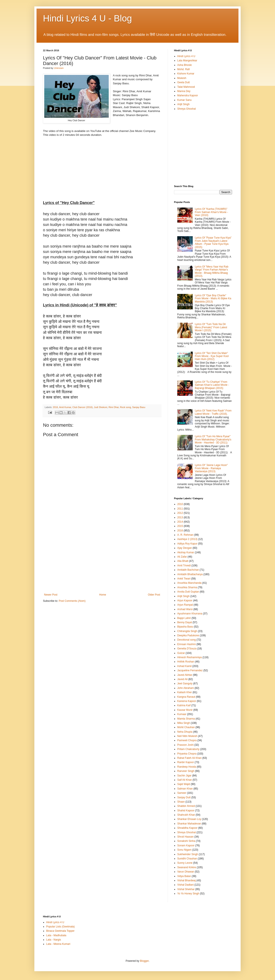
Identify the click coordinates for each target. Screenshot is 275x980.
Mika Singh (184, 723)
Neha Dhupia (185, 732)
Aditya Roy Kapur (187, 544)
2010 (180, 504)
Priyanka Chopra (187, 754)
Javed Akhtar (185, 675)
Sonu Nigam (184, 850)
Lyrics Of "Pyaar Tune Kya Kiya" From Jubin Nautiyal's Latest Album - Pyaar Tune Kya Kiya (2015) (213, 242)
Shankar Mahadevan (189, 824)
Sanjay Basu (139, 407)
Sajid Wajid (184, 784)
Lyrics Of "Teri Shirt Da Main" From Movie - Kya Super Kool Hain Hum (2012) (212, 356)
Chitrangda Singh (187, 631)
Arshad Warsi (185, 609)
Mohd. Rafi (183, 69)
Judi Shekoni (101, 407)
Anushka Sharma (187, 587)
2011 (180, 509)
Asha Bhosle (184, 65)
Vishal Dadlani (186, 885)
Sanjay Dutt (184, 797)
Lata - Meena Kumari (58, 944)
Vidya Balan (184, 876)
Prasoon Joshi (185, 745)
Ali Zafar (182, 557)
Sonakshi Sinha (186, 841)
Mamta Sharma (186, 719)
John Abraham (186, 688)
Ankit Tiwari (184, 579)
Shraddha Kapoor (187, 828)
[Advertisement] (102, 561)
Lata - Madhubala (56, 935)
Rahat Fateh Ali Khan (189, 758)
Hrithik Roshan (186, 662)
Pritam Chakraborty (188, 749)
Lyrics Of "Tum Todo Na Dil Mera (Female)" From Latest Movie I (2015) (211, 327)
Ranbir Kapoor (186, 762)
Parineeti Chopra (187, 740)
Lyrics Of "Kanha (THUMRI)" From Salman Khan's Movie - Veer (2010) (211, 212)
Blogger (144, 961)
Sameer (182, 793)
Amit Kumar (65, 407)
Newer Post (51, 595)
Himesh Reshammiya (189, 657)
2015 (180, 526)
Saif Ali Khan (185, 780)
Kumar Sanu (184, 100)
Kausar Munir (185, 710)
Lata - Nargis (54, 940)
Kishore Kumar (186, 74)
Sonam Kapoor (186, 845)
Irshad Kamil (184, 666)
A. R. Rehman (185, 535)
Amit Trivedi (184, 566)
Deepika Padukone (188, 635)
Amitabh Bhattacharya (190, 574)
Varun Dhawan (186, 872)
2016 (55, 407)
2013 (180, 517)
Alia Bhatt (183, 561)
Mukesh (182, 78)
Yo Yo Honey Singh (188, 894)
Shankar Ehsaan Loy (189, 819)
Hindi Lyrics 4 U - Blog (87, 18)
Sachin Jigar (184, 776)
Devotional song (186, 640)
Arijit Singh (183, 104)
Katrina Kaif (184, 705)
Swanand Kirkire (187, 867)
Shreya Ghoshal (186, 109)
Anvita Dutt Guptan (188, 592)
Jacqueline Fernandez (190, 670)
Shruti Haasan (185, 837)
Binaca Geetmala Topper (60, 931)
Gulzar (181, 653)
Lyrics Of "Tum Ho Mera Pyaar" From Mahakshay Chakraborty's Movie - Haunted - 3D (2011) (213, 439)
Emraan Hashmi (186, 644)
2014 (180, 522)
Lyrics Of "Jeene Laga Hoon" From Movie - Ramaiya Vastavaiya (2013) (211, 468)
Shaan (181, 802)
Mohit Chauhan (186, 727)
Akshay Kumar (186, 552)
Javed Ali (182, 679)
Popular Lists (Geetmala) (60, 927)
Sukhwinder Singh (188, 854)
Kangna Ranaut (186, 697)
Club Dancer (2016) (82, 407)
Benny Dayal (185, 622)
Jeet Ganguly (185, 684)
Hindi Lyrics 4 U (186, 56)
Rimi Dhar (114, 407)
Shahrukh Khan (186, 815)
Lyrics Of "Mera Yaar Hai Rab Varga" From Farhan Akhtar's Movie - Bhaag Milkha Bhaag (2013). (212, 271)
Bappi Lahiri (184, 618)
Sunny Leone (185, 863)
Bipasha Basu (185, 627)
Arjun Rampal (185, 605)
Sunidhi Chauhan (187, 859)
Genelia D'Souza (187, 649)
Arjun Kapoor (185, 600)
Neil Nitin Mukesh (187, 736)
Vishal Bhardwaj (186, 880)
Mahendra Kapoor (188, 95)
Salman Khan (185, 789)
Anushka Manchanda (189, 583)
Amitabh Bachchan (188, 570)
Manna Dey (184, 91)
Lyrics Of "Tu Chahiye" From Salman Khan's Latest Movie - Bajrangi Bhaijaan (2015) (212, 385)
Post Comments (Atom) (72, 601)
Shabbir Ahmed (186, 806)
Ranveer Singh (186, 771)
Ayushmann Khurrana (190, 614)
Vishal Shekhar (186, 889)
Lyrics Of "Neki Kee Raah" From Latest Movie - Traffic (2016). (213, 412)
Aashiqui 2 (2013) (187, 539)
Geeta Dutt (183, 82)
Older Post (154, 595)
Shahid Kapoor (186, 811)
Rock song (126, 407)
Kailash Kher (185, 692)
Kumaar (182, 714)
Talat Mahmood (186, 87)
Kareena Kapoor (187, 701)
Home (103, 595)
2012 (180, 513)
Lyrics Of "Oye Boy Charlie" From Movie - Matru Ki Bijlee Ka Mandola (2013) (213, 299)
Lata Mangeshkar (187, 60)
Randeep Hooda (187, 767)
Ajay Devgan (185, 548)
